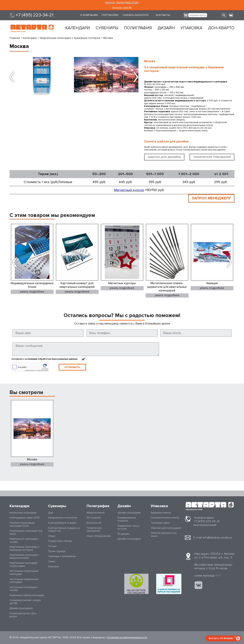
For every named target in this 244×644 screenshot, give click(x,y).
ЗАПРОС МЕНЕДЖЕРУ (211, 198)
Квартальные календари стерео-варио (23, 565)
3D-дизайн (123, 534)
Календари (78, 28)
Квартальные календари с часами (24, 541)
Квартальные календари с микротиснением (24, 557)
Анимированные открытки (127, 519)
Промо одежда (57, 551)
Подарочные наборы (60, 541)
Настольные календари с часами (24, 589)
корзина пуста (198, 15)
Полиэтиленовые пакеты (165, 518)
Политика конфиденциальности (127, 638)
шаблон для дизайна (164, 157)
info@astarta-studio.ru (217, 538)
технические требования (212, 157)
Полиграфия (138, 28)
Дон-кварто (221, 28)
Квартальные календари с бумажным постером (24, 549)
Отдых (52, 536)
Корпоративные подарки (62, 523)
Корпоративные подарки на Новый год (64, 530)
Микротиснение (96, 513)
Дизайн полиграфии (129, 539)
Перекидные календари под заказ (26, 533)
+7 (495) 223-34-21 (35, 15)
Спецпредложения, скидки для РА (25, 602)
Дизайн (166, 28)
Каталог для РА (122, 8)
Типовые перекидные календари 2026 (22, 525)
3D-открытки (94, 518)
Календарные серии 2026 (25, 518)
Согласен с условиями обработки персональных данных (45, 359)
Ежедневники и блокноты (63, 518)
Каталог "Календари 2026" (122, 2)
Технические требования (94, 530)
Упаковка (191, 28)
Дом (51, 513)
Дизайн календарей (21, 608)
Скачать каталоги (135, 15)
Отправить (72, 367)
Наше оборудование (99, 536)
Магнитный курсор (129, 190)
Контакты (163, 15)
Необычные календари (23, 513)
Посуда (52, 546)
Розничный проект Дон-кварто (23, 615)
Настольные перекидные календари (24, 573)
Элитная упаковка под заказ (164, 535)
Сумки (52, 561)
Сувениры (107, 28)
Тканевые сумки (160, 523)
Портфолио (110, 15)
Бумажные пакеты (161, 513)
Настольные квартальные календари (24, 581)
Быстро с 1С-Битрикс (221, 638)
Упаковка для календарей (166, 528)
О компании (89, 15)
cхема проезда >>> (207, 576)
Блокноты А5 (94, 523)
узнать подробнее (32, 292)
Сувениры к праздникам (62, 556)
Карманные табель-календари (27, 595)
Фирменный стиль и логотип (128, 527)
